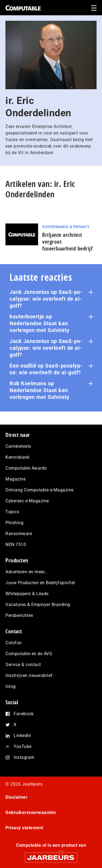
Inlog (11, 686)
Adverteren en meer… (27, 572)
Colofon (14, 643)
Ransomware (19, 534)
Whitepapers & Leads (27, 594)
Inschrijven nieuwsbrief (29, 675)
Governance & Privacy (66, 227)
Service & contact (23, 665)
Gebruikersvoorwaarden (31, 812)
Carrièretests (18, 446)
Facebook (24, 714)
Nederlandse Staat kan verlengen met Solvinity (40, 327)
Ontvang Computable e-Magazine (40, 490)
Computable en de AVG (29, 654)
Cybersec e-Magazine (27, 501)
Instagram (24, 757)
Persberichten (19, 615)
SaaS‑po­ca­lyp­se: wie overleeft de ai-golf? (46, 299)
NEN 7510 (16, 545)
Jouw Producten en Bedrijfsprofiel (40, 583)
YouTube (23, 746)
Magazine (16, 479)
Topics (12, 512)
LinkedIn (22, 736)
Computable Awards (26, 468)
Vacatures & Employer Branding (38, 605)
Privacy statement (24, 828)
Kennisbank (17, 457)
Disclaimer (16, 797)
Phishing (14, 523)
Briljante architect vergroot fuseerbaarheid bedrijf (67, 242)
